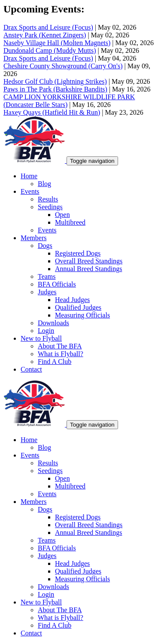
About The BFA (60, 346)
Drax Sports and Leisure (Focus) (48, 27)
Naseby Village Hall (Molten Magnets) (57, 43)
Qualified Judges (78, 307)
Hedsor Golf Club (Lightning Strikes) (55, 81)
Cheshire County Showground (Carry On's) (63, 66)
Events (30, 191)
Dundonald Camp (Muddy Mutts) (50, 50)
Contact (31, 369)
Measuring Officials (82, 315)
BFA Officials (57, 284)
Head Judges (72, 300)
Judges (47, 292)
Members (33, 238)
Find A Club (55, 362)
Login (46, 331)
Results (48, 199)
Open (62, 215)
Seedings (50, 207)
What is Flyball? (61, 354)
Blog (44, 184)
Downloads (53, 323)
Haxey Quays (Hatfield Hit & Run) (52, 112)
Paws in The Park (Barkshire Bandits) (55, 89)
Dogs (45, 246)
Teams (47, 276)
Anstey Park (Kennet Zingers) (45, 35)
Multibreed (70, 222)
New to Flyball (41, 338)
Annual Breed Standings (88, 269)
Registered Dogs (78, 253)
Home (29, 176)
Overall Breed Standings (89, 261)
